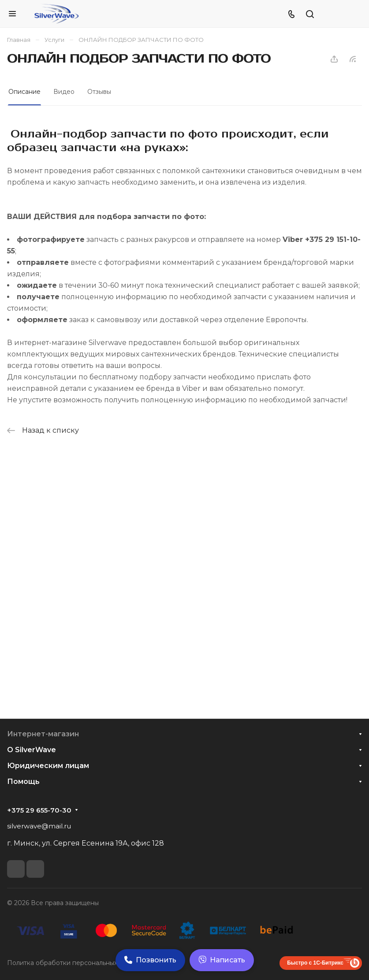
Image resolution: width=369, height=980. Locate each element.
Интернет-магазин (43, 734)
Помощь (23, 781)
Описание (24, 92)
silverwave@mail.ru (39, 826)
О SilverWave (32, 750)
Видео (64, 92)
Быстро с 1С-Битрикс (315, 963)
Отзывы (99, 92)
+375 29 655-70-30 (39, 810)
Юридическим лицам (48, 766)
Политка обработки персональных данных (75, 963)
